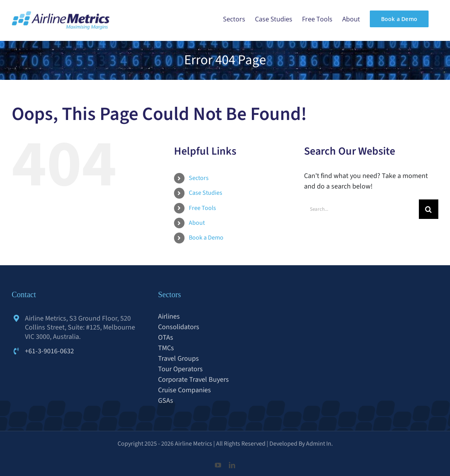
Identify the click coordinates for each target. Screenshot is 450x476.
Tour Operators (180, 369)
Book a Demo (206, 238)
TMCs (166, 348)
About (197, 223)
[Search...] (361, 209)
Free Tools (202, 208)
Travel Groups (178, 359)
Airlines (169, 316)
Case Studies (206, 193)
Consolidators (179, 327)
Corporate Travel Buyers (193, 380)
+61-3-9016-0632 (49, 351)
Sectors (199, 178)
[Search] (429, 209)
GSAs (166, 401)
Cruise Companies (185, 390)
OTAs (166, 338)
